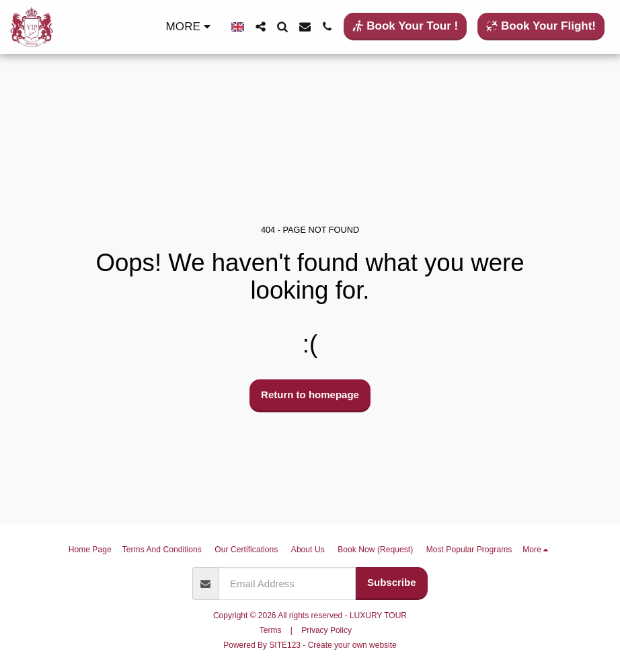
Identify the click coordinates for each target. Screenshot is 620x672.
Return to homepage (310, 395)
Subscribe (392, 582)
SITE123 (285, 645)
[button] (261, 27)
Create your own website (352, 645)
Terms (271, 630)
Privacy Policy (326, 630)
